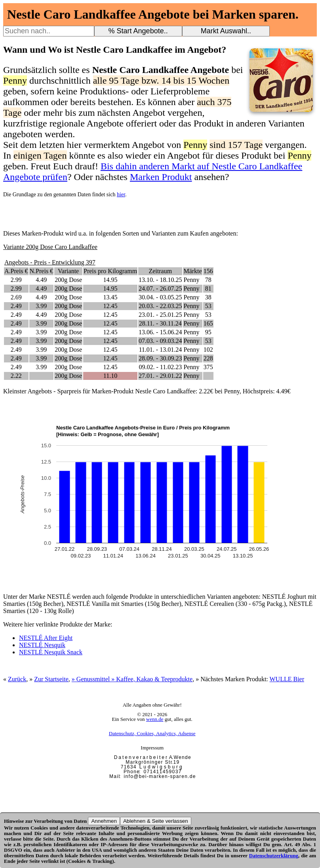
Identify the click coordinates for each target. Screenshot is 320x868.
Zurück (17, 679)
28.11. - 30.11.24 (160, 323)
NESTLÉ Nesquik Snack (51, 652)
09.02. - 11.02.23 (160, 367)
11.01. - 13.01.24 (160, 350)
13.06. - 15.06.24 (160, 332)
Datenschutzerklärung (274, 856)
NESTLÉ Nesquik (42, 645)
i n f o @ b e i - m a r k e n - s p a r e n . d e (160, 776)
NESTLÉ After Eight (46, 638)
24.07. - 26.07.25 (160, 288)
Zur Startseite (51, 679)
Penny (191, 280)
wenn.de (155, 719)
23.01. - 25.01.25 (160, 315)
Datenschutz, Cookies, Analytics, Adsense (152, 733)
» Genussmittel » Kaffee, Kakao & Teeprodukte (132, 679)
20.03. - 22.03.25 (160, 306)
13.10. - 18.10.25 (160, 280)
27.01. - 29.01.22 (160, 376)
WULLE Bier (287, 679)
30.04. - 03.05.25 (160, 297)
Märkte (192, 271)
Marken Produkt (161, 177)
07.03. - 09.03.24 (160, 341)
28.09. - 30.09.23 (160, 358)
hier (121, 194)
